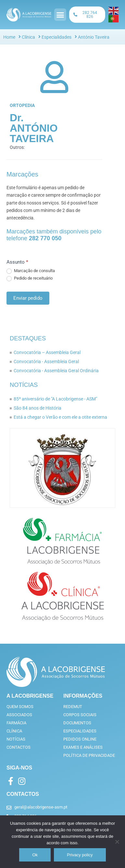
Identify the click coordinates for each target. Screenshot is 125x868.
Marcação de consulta (31, 271)
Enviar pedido (28, 298)
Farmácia (16, 723)
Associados (19, 715)
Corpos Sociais (80, 715)
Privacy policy (80, 855)
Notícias (24, 385)
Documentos (77, 723)
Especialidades (56, 37)
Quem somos (20, 707)
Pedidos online (80, 739)
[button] (60, 15)
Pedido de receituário (30, 278)
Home (9, 37)
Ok (35, 855)
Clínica (28, 37)
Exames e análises (83, 747)
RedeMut (73, 707)
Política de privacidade (89, 755)
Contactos (19, 747)
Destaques (28, 338)
